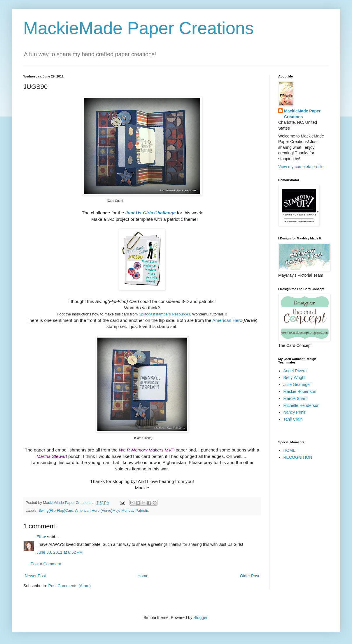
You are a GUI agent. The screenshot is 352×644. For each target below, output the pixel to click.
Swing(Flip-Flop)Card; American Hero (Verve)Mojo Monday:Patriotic (94, 511)
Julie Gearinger (297, 384)
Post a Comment (46, 564)
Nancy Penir (295, 412)
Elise (41, 537)
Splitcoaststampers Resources (164, 314)
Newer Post (35, 576)
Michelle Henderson (302, 405)
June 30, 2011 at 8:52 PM (59, 552)
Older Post (250, 576)
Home (143, 576)
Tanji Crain (293, 419)
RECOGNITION (298, 457)
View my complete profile (301, 167)
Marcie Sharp (296, 398)
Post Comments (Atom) (70, 586)
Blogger (200, 617)
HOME (290, 450)
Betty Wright (295, 377)
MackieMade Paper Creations (139, 28)
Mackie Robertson (300, 391)
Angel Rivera (295, 371)
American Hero (227, 320)
